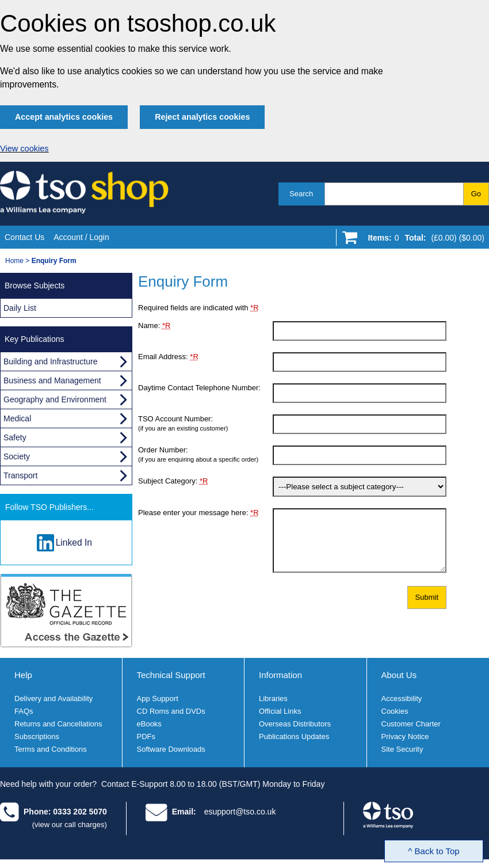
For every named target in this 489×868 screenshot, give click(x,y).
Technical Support (171, 675)
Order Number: (205, 454)
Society (17, 456)
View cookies (24, 149)
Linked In (74, 542)
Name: (154, 325)
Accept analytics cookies (64, 117)
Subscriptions (37, 736)
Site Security (402, 749)
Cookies (395, 711)
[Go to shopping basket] (423, 240)
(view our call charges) (70, 825)
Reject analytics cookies (202, 117)
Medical (17, 418)
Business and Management (52, 380)
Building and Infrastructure (50, 361)
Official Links (280, 711)
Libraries (273, 698)
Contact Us (24, 237)
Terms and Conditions (51, 749)
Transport (20, 475)
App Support (158, 698)
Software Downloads (171, 749)
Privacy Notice (405, 736)
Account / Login (81, 237)
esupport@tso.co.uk (240, 812)
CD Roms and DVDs (171, 711)
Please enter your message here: (198, 513)
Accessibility (402, 698)
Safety (15, 437)
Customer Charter (411, 724)
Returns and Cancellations (58, 724)
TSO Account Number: (205, 423)
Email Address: (168, 357)
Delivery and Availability (54, 698)
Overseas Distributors (295, 724)
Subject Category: (173, 481)
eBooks (149, 724)
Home (14, 261)
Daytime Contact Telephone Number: (199, 388)
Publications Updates (294, 736)
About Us (399, 675)
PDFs (146, 736)
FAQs (24, 711)
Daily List (20, 308)
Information (280, 675)
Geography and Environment (55, 399)
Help (23, 675)
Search (301, 194)
